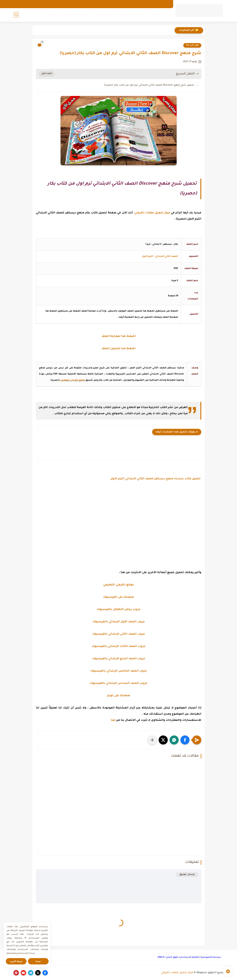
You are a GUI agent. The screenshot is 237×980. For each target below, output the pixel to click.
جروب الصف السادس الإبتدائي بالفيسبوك (118, 683)
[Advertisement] (119, 523)
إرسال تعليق (187, 875)
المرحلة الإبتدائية (133, 15)
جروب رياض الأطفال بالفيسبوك (119, 610)
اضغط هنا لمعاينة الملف (118, 336)
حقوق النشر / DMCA (168, 957)
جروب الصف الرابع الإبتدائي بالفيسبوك (119, 659)
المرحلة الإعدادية (104, 15)
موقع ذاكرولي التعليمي (72, 380)
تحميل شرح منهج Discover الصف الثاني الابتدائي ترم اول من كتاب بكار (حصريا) (149, 85)
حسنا (38, 961)
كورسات (53, 15)
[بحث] (16, 15)
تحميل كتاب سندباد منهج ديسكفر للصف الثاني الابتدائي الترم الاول (156, 479)
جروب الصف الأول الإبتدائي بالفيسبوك (119, 622)
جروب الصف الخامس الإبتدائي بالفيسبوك (119, 671)
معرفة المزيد (16, 961)
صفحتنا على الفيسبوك (118, 597)
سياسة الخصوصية (211, 957)
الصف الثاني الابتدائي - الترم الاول (160, 256)
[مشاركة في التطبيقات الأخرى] (152, 740)
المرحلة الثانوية (76, 15)
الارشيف (164, 4)
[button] (185, 740)
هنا (113, 720)
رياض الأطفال (160, 15)
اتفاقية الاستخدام (190, 957)
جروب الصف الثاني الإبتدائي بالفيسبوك (118, 634)
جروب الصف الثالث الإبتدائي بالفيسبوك (119, 646)
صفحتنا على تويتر (119, 696)
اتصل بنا (138, 4)
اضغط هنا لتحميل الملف (118, 349)
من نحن (151, 4)
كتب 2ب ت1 (192, 45)
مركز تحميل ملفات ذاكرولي (177, 973)
